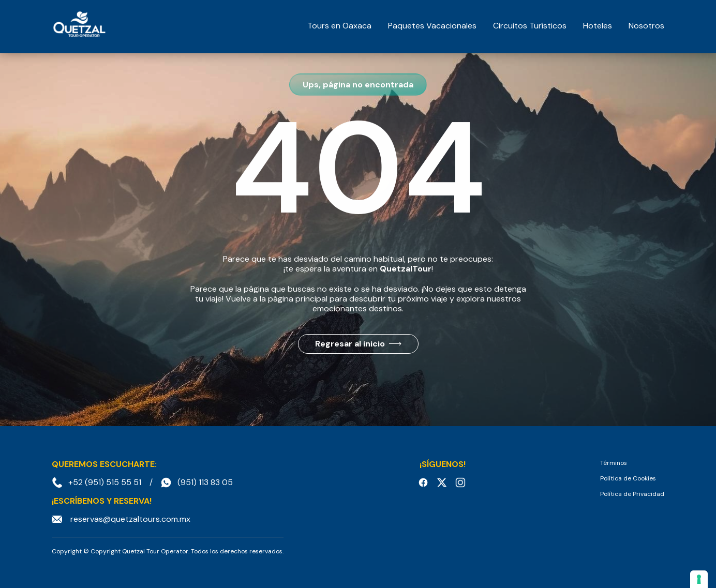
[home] (79, 26)
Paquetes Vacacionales (432, 26)
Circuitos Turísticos (530, 26)
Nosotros (646, 26)
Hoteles (598, 26)
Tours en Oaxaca (339, 26)
